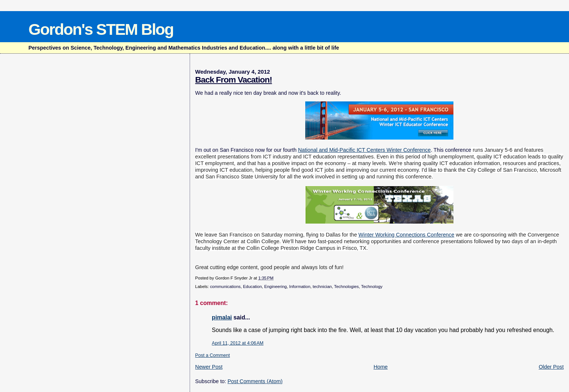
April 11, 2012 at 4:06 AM (238, 343)
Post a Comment (213, 355)
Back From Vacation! (234, 80)
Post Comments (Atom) (255, 381)
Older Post (551, 367)
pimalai (222, 317)
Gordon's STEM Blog (101, 29)
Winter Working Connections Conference (407, 235)
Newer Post (209, 367)
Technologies (347, 287)
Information (300, 287)
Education (252, 287)
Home (380, 367)
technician (322, 287)
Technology (372, 287)
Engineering (275, 287)
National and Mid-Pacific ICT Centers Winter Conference (365, 150)
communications (225, 287)
